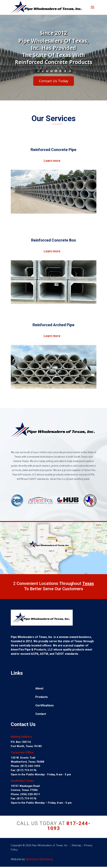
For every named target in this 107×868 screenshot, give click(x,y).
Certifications (45, 706)
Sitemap (76, 845)
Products (42, 697)
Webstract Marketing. (40, 859)
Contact (41, 714)
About (39, 689)
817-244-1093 (69, 826)
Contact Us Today (54, 85)
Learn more (52, 161)
